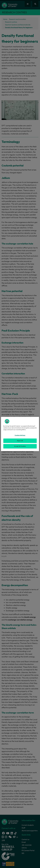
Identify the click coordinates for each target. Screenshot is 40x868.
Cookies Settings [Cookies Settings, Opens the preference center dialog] (20, 435)
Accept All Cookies (20, 446)
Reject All (20, 441)
